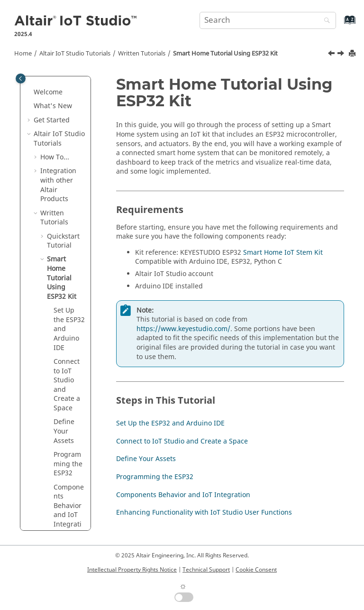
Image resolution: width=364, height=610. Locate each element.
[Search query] (268, 20)
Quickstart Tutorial (63, 241)
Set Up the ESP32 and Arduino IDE (170, 423)
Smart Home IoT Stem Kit (283, 253)
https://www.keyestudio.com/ (183, 329)
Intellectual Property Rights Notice (132, 570)
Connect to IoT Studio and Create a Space (67, 385)
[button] (30, 92)
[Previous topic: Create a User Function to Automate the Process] (332, 55)
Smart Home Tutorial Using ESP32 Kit (225, 54)
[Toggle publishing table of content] (21, 79)
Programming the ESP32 (68, 464)
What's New (53, 106)
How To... (55, 157)
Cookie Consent (256, 570)
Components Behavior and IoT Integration (69, 511)
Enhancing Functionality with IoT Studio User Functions (204, 513)
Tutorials (75, 54)
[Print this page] (353, 54)
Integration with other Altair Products (58, 185)
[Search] (325, 21)
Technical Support (206, 570)
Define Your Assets (64, 431)
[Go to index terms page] (340, 24)
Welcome (48, 92)
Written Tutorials (142, 54)
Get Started (52, 120)
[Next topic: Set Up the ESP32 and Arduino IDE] (342, 55)
